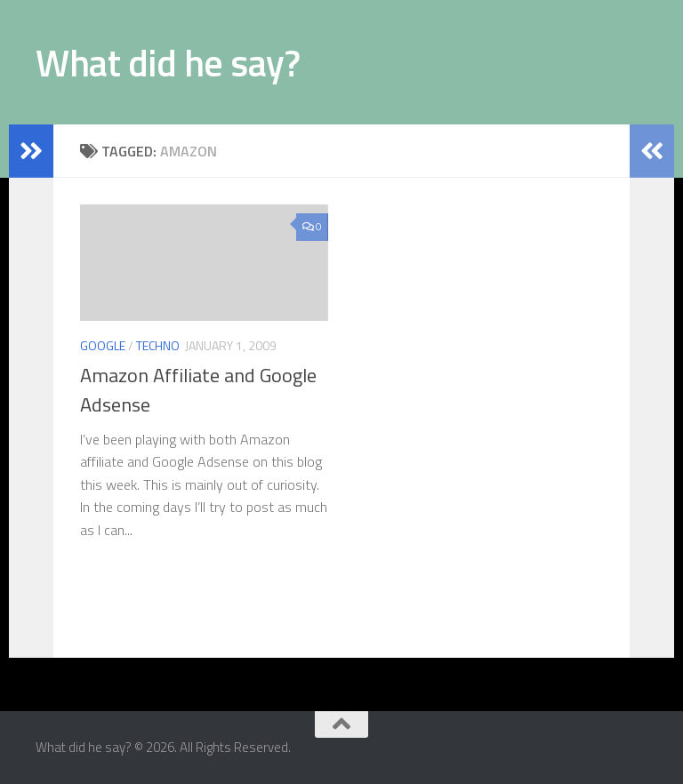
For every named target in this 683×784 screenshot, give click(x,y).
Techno (158, 345)
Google (103, 345)
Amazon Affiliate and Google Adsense (198, 390)
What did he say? (168, 62)
